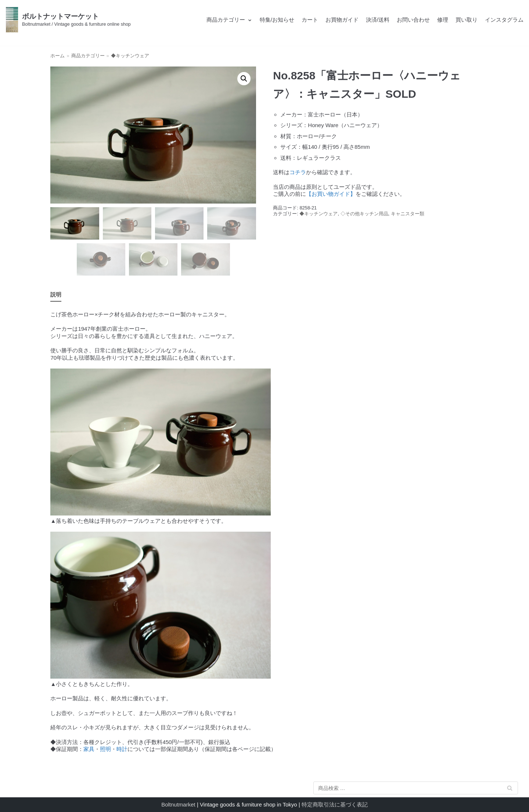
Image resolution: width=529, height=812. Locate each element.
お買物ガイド (342, 20)
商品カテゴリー (88, 56)
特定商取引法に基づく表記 (335, 804)
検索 (510, 789)
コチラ (298, 172)
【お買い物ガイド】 (331, 194)
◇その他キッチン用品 (364, 214)
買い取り (467, 20)
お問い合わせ (413, 20)
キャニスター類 (408, 214)
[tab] (56, 295)
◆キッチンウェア (130, 56)
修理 (443, 20)
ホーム (57, 56)
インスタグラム (504, 20)
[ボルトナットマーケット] (68, 20)
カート (310, 20)
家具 (89, 749)
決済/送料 (378, 20)
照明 (105, 749)
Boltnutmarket (178, 804)
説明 (56, 294)
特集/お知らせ (277, 20)
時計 (122, 749)
